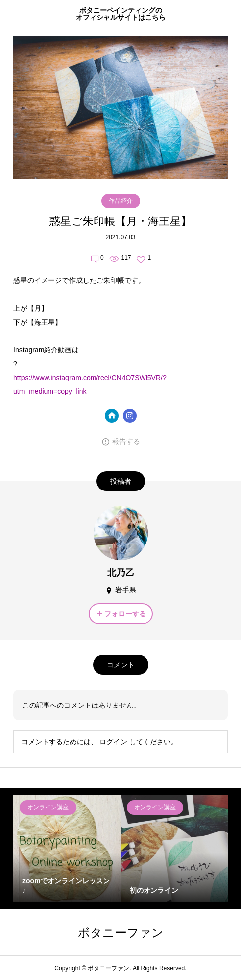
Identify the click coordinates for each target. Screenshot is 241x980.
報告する (126, 441)
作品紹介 (121, 201)
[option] (67, 848)
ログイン (113, 742)
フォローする (125, 614)
